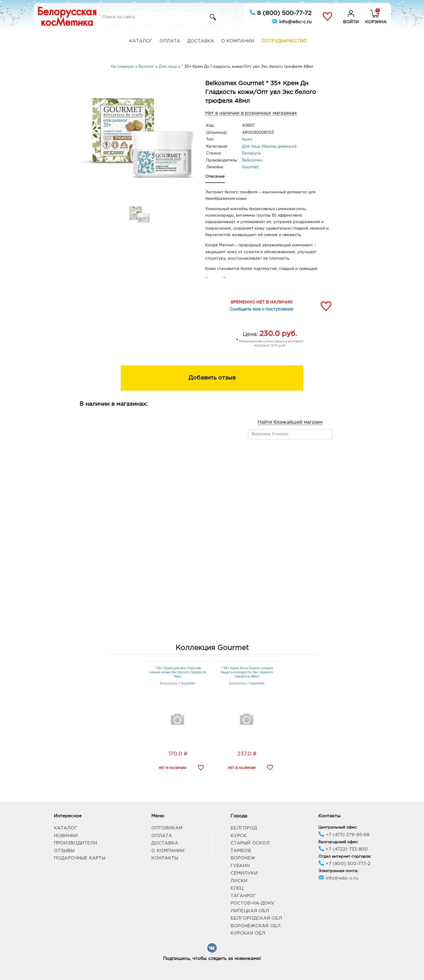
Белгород (244, 828)
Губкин (240, 866)
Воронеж (243, 858)
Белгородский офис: (338, 842)
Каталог (141, 41)
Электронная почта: (338, 871)
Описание (215, 177)
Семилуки (244, 873)
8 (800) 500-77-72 (280, 13)
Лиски (239, 881)
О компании (238, 41)
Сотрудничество (284, 41)
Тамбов (241, 851)
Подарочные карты (80, 858)
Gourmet (250, 167)
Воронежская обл (256, 926)
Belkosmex (252, 160)
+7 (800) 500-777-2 (344, 864)
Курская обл (248, 933)
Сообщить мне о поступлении (261, 309)
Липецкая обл (250, 911)
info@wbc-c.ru (292, 21)
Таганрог (243, 896)
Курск (238, 836)
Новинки (66, 836)
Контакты (165, 858)
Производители (76, 843)
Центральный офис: (338, 828)
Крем (247, 140)
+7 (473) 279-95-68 (344, 835)
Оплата (170, 41)
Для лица (251, 147)
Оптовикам (167, 828)
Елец (237, 888)
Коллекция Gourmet (212, 648)
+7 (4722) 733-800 (343, 849)
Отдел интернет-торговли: (345, 857)
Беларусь (251, 153)
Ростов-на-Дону (252, 903)
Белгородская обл (256, 918)
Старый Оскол (250, 843)
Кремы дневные (279, 147)
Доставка (201, 41)
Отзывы (64, 851)
